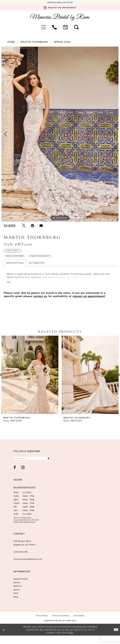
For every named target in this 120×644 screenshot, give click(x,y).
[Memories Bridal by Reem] (60, 18)
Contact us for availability (61, 262)
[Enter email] (32, 466)
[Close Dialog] (5, 638)
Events (17, 591)
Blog (16, 605)
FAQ (16, 602)
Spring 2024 (62, 43)
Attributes (37, 269)
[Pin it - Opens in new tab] (33, 226)
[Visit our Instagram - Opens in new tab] (23, 476)
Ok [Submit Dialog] (115, 638)
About (17, 598)
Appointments (21, 587)
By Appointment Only (25, 496)
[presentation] (30, 382)
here (71, 641)
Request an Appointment (21, 262)
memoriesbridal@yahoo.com (28, 567)
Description (15, 269)
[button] (44, 28)
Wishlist (18, 594)
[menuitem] (44, 28)
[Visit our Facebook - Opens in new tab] (15, 476)
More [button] (10, 289)
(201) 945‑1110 (21, 560)
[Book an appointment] (60, 8)
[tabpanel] (60, 135)
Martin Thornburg (34, 43)
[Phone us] (55, 28)
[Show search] (76, 28)
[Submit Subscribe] (48, 466)
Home (11, 43)
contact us (40, 303)
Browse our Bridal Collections (60, 3)
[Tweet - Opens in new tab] (24, 226)
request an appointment (89, 303)
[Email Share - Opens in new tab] (41, 226)
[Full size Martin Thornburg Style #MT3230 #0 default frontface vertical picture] (60, 135)
